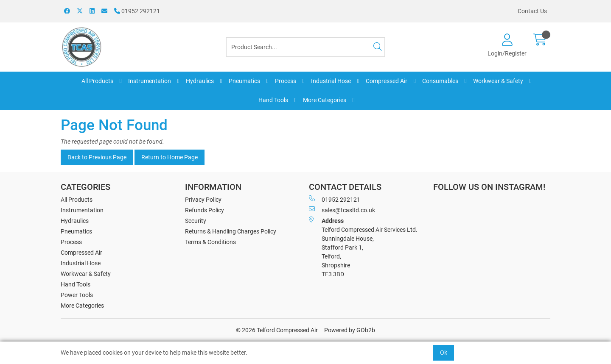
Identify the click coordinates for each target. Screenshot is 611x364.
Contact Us (532, 11)
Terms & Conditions (210, 242)
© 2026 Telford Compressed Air (277, 330)
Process (286, 81)
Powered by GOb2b (350, 330)
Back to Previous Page (97, 157)
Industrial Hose (331, 81)
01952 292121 (137, 11)
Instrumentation (150, 81)
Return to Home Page (170, 157)
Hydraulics (200, 81)
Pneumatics (244, 81)
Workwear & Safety (498, 81)
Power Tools (77, 295)
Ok (444, 353)
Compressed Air (387, 81)
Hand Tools (273, 100)
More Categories (325, 100)
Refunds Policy (205, 210)
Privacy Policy (203, 200)
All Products (97, 81)
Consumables (440, 81)
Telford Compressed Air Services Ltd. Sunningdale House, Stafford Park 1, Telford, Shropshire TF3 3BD (363, 247)
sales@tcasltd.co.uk (342, 210)
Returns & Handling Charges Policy (231, 231)
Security (196, 221)
